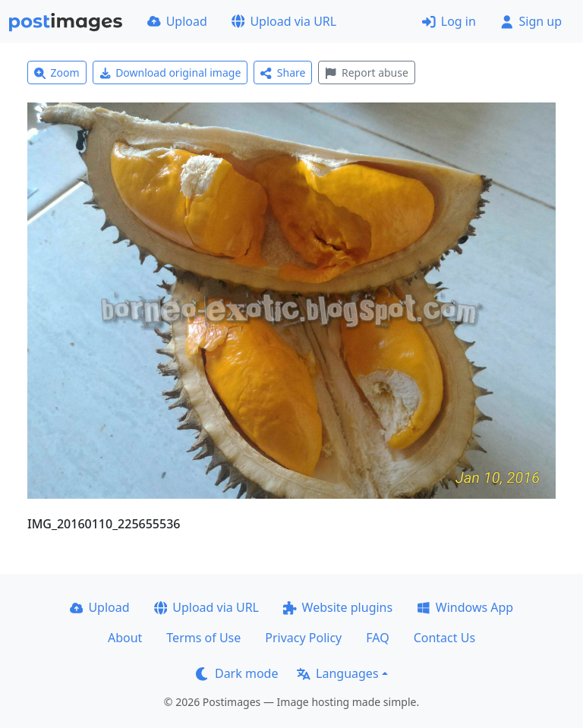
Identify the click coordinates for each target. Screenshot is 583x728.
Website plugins (338, 607)
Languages (337, 673)
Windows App (465, 607)
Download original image (170, 72)
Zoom (57, 72)
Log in (449, 21)
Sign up (531, 21)
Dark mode (237, 673)
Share (283, 72)
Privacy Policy (303, 638)
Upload (177, 21)
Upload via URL (284, 21)
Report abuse (366, 72)
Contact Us (444, 638)
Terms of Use (203, 638)
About (125, 638)
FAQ (377, 638)
